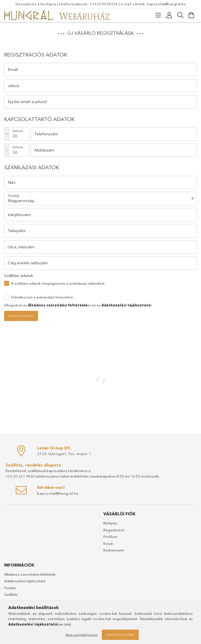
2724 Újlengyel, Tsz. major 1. (65, 454)
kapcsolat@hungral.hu (166, 4)
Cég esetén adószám (28, 263)
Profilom (110, 537)
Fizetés (10, 588)
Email (13, 69)
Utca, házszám (21, 247)
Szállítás (11, 594)
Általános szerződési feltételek (30, 574)
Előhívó (18, 131)
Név (12, 182)
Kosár (108, 543)
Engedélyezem (120, 635)
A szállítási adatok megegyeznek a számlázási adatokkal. (58, 283)
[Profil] (169, 15)
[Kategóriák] (158, 15)
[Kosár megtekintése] (191, 15)
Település (17, 231)
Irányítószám (19, 215)
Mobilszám (44, 150)
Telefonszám (46, 134)
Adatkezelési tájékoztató (25, 581)
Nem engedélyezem (81, 635)
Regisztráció (21, 316)
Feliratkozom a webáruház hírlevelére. (42, 297)
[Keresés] (180, 15)
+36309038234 (104, 4)
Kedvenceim (114, 550)
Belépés (110, 523)
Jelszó (14, 86)
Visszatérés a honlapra (36, 4)
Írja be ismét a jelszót (27, 102)
